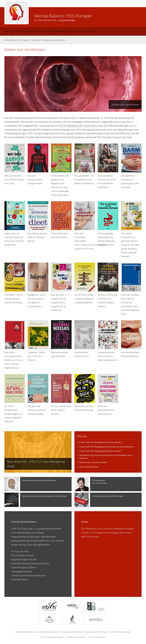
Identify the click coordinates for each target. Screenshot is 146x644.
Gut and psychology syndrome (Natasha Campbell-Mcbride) (85, 283)
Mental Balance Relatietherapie (46, 632)
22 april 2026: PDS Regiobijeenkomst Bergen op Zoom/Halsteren (107, 447)
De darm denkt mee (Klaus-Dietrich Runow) (61, 395)
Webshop (36, 40)
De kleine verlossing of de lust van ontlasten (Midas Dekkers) (108, 285)
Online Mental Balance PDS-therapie (99, 500)
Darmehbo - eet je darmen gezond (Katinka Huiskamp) (15, 283)
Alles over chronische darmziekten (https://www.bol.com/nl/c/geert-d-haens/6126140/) (85, 226)
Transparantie (71, 637)
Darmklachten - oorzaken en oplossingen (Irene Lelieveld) (131, 166)
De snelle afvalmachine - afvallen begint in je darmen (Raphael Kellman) (15, 398)
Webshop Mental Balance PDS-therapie (30, 484)
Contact (92, 31)
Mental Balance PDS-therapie (17, 40)
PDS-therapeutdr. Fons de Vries (91, 484)
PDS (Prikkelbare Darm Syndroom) (78, 126)
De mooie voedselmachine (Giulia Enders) (108, 395)
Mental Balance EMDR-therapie (96, 632)
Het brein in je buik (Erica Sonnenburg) (85, 393)
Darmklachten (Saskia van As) (85, 339)
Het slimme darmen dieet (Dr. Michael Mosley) (38, 222)
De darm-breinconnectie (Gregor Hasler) (38, 164)
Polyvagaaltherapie (58, 31)
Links (90, 637)
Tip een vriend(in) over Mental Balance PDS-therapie (36, 500)
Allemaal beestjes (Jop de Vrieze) (61, 339)
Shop (79, 31)
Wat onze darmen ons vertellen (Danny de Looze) (15, 164)
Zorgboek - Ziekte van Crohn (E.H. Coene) (38, 341)
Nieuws (72, 31)
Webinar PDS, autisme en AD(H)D (93, 462)
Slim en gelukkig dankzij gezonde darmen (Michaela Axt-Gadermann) (108, 224)
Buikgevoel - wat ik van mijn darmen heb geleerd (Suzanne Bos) (38, 285)
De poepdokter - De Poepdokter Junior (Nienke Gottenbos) (85, 164)
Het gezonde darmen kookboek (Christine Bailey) (38, 395)
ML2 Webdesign (99, 637)
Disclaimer (82, 637)
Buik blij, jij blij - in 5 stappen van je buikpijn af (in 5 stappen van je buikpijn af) (61, 287)
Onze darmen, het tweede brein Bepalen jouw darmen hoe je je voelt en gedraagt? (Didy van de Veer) (61, 170)
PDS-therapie (26, 31)
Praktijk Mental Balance (24, 632)
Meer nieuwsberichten (89, 467)
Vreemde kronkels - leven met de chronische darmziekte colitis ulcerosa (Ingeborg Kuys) (131, 289)
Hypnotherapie (40, 31)
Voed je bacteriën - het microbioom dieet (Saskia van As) (108, 341)
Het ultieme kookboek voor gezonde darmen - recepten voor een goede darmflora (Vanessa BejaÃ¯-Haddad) (131, 229)
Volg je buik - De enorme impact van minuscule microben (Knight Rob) (15, 224)
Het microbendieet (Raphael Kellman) (131, 339)
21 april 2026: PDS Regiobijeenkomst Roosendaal (100, 451)
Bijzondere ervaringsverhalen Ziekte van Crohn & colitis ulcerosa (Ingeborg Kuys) (15, 345)
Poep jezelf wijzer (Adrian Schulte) (61, 220)
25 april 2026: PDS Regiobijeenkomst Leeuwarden (100, 442)
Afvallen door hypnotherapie (120, 632)
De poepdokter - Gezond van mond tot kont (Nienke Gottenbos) (108, 166)
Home (7, 31)
